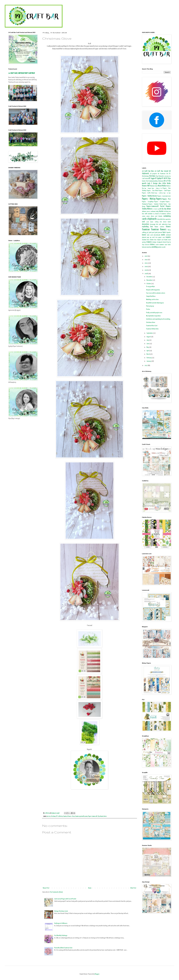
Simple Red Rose (151, 296)
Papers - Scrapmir (160, 202)
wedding (155, 247)
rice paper (158, 237)
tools (169, 245)
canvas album (150, 216)
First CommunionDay (152, 181)
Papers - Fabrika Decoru (149, 196)
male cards (150, 235)
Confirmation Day (167, 176)
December (150, 277)
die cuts (159, 224)
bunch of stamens (161, 214)
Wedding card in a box (152, 300)
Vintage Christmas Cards (61, 911)
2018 (146, 274)
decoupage (153, 224)
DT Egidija (158, 178)
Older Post (133, 888)
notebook (168, 235)
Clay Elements (160, 176)
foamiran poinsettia (80, 816)
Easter (144, 181)
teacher (166, 245)
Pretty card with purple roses (154, 313)
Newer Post (46, 888)
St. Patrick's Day (156, 209)
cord (143, 222)
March (148, 354)
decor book (167, 222)
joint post (152, 233)
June (148, 344)
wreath (164, 247)
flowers (168, 227)
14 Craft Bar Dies (148, 171)
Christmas (53, 816)
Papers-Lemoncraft (93, 816)
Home (90, 888)
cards (144, 219)
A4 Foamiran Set (163, 174)
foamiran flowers (159, 230)
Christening (145, 176)
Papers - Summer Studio (156, 204)
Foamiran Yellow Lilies (152, 329)
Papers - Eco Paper (167, 193)
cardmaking (167, 216)
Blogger (97, 974)
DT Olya (168, 178)
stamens (149, 242)
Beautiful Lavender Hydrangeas (155, 303)
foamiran (146, 230)
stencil (165, 242)
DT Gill (164, 178)
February (149, 358)
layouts (169, 233)
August (149, 337)
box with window (147, 214)
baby (157, 212)
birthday (166, 212)
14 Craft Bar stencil (161, 171)
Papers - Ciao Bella (152, 191)
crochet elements (150, 222)
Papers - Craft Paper (165, 191)
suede (157, 245)
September (150, 333)
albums (144, 212)
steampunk (160, 242)
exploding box (147, 227)
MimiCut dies (154, 186)
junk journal (159, 233)
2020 (146, 267)
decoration (146, 224)
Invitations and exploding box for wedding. (158, 319)
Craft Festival (145, 179)
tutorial (144, 247)
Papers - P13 (167, 199)
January (149, 361)
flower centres (159, 227)
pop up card (151, 237)
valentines (149, 247)
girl (147, 233)
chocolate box (161, 219)
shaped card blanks (162, 240)
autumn (153, 212)
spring (144, 242)
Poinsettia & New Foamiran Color (63, 948)
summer (162, 245)
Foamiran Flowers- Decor (69, 816)
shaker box (153, 240)
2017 (146, 366)
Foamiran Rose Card (152, 326)
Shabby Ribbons (147, 209)
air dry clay (163, 209)
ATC (170, 174)
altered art (149, 212)
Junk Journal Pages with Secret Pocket (65, 899)
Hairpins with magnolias (153, 290)
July (148, 340)
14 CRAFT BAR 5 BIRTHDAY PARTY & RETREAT (22, 73)
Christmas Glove (151, 322)
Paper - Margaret (148, 188)
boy (154, 214)
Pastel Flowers (165, 206)
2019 (146, 270)
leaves (144, 235)
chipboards (152, 219)
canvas (144, 216)
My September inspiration (153, 316)
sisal (169, 240)
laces (164, 232)
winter (160, 247)
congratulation (168, 219)
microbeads (157, 235)
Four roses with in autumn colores (156, 293)
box (170, 212)
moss (86, 816)
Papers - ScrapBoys (148, 202)
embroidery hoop (166, 224)
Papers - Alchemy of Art (157, 188)
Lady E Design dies (154, 183)
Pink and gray (150, 306)
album (169, 209)
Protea (148, 309)
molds (163, 235)
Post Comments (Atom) (56, 892)
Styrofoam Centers (102, 816)
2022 (146, 260)
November (150, 280)
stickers (152, 245)
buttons (169, 214)
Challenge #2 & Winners (61, 923)
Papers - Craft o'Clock (148, 193)
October (149, 284)
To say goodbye (150, 287)
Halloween (161, 181)
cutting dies (158, 222)
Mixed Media (162, 186)
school (164, 237)
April (148, 351)
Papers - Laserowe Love (164, 196)
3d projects (153, 174)
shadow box (146, 240)
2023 (146, 256)
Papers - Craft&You (159, 193)
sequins (168, 237)
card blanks (158, 216)
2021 (146, 263)
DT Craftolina (59, 816)
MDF (149, 186)
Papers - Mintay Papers (152, 199)
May (148, 347)
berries (49, 816)
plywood (144, 237)
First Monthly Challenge (61, 936)
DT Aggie (152, 178)
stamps (154, 242)
